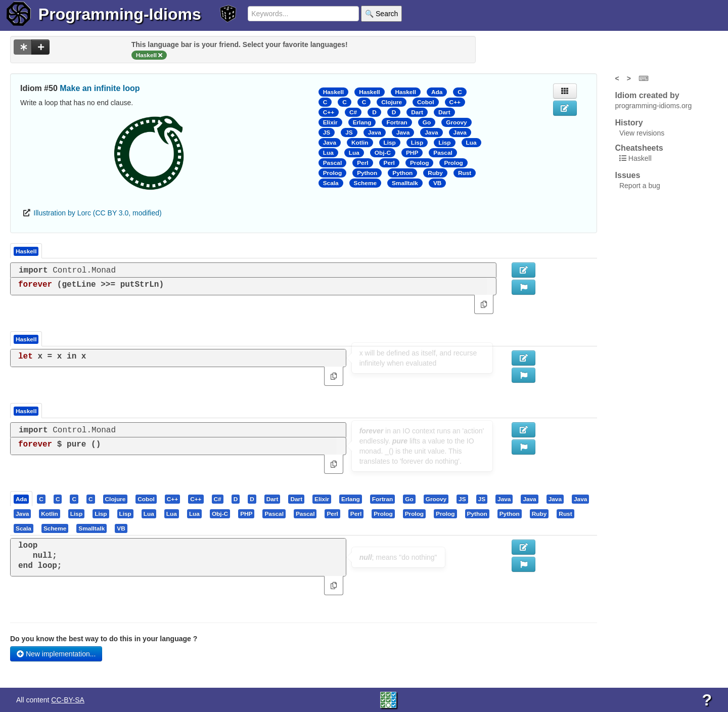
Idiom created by (647, 95)
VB (437, 183)
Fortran (397, 122)
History (629, 123)
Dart (417, 112)
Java (375, 132)
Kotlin (360, 143)
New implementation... (56, 654)
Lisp (390, 143)
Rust (465, 173)
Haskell (333, 92)
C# (353, 112)
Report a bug (640, 186)
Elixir (330, 122)
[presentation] (21, 499)
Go (427, 122)
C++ (455, 102)
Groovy (456, 122)
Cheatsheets (639, 148)
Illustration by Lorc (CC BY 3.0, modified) (97, 213)
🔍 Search (381, 14)
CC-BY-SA (68, 700)
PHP (412, 153)
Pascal (443, 153)
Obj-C (383, 153)
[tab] (22, 499)
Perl (362, 163)
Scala (331, 183)
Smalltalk (405, 183)
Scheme (365, 183)
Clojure (392, 102)
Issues (628, 175)
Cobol (426, 102)
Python (367, 173)
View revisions (642, 133)
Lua (471, 143)
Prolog (419, 163)
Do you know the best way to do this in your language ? (104, 639)
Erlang (362, 122)
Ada (437, 92)
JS (327, 132)
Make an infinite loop (100, 88)
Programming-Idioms (120, 14)
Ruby (435, 173)
